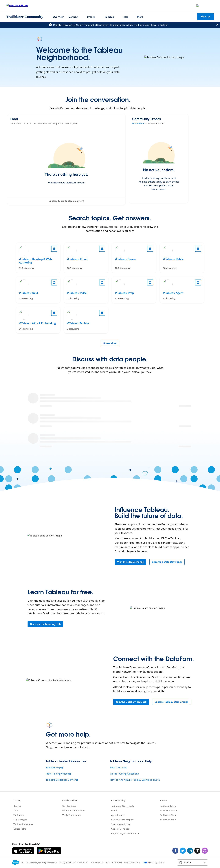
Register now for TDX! (65, 25)
